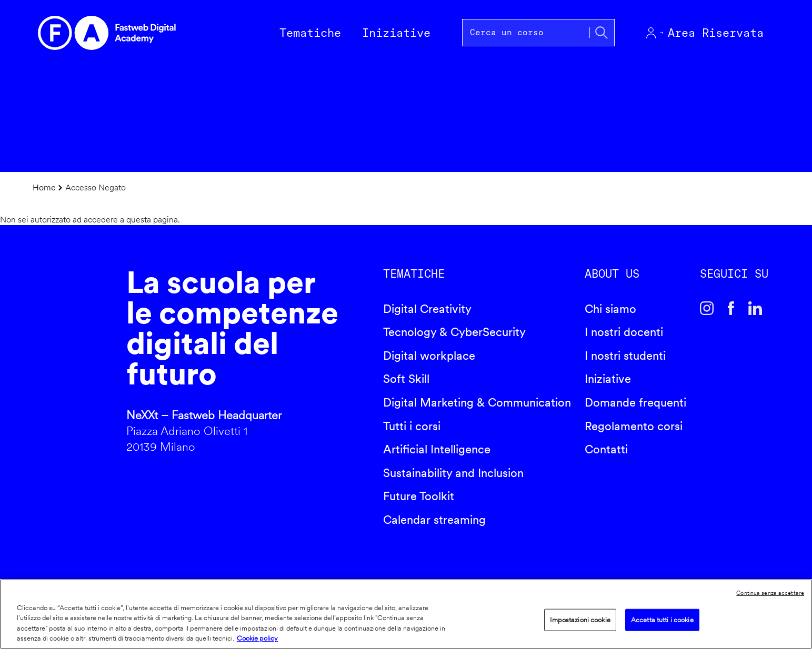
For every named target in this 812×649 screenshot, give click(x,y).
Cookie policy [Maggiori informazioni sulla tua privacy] (257, 638)
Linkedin (755, 308)
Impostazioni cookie (580, 620)
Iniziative (608, 379)
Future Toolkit (419, 496)
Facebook (731, 308)
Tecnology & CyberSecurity (454, 332)
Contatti (606, 449)
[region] (406, 614)
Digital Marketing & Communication (477, 402)
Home (44, 187)
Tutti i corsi (412, 426)
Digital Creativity (427, 309)
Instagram (707, 308)
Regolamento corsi (634, 426)
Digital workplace (429, 356)
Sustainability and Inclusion (453, 473)
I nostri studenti (625, 356)
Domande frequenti (635, 402)
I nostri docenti (624, 332)
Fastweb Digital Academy (67, 364)
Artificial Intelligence (437, 449)
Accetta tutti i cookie (662, 620)
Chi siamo (610, 309)
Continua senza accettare (770, 593)
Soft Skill (406, 379)
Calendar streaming (434, 520)
